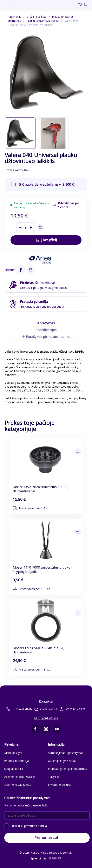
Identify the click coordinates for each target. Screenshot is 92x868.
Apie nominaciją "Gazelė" (20, 777)
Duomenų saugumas (18, 785)
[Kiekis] (26, 227)
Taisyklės (54, 777)
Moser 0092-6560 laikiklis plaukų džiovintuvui (39, 650)
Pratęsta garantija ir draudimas (67, 769)
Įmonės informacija (16, 761)
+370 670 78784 (19, 709)
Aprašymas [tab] (46, 323)
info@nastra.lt (46, 709)
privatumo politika (36, 826)
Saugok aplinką (14, 769)
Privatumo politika (59, 785)
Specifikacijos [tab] (46, 330)
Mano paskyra (13, 753)
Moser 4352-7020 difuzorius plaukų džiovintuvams (41, 489)
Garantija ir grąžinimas (62, 761)
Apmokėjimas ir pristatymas (66, 753)
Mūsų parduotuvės (46, 718)
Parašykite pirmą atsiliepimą (46, 337)
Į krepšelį (46, 240)
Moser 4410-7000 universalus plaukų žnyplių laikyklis (42, 570)
